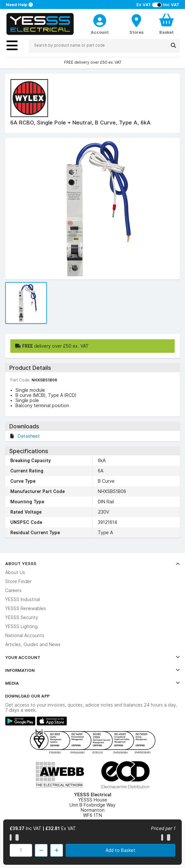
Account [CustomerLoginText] (100, 32)
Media (92, 683)
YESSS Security (22, 617)
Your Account (92, 657)
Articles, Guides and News (33, 644)
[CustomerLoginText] (100, 20)
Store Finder (18, 581)
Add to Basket (120, 850)
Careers (13, 590)
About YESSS (92, 563)
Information (92, 670)
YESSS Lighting (21, 626)
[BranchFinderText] (136, 24)
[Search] (173, 45)
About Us (15, 572)
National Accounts (25, 635)
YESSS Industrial (23, 599)
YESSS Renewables (26, 608)
